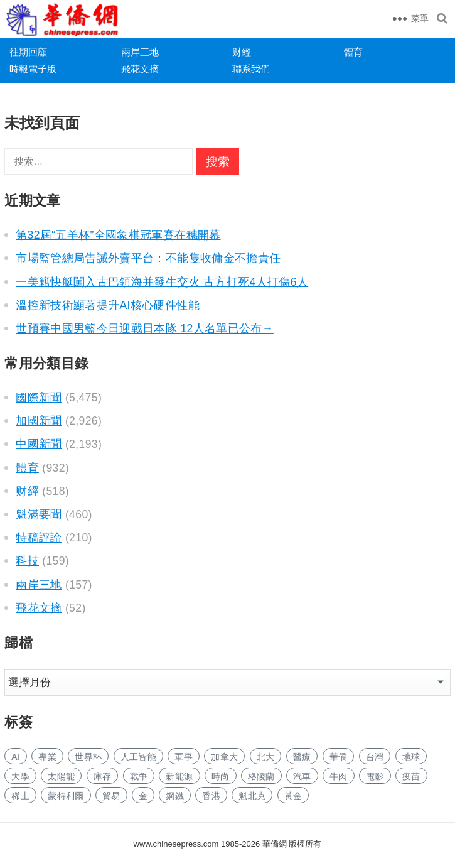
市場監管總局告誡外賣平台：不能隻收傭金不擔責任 (148, 258)
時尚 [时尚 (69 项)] (221, 776)
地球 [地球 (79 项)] (411, 757)
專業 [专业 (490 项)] (47, 757)
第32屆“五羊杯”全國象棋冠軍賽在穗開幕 (118, 235)
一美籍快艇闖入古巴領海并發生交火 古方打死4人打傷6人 (162, 282)
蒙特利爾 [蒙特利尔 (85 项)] (66, 796)
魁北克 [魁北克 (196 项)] (252, 796)
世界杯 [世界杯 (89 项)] (88, 757)
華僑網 (273, 844)
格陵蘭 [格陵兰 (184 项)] (261, 776)
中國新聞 (39, 444)
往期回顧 (28, 52)
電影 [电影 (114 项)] (375, 776)
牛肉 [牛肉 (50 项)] (339, 776)
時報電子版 (33, 69)
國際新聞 (39, 398)
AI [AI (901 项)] (16, 757)
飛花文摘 (140, 69)
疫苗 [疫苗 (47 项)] (411, 776)
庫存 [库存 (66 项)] (103, 776)
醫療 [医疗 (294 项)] (302, 757)
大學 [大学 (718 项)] (20, 776)
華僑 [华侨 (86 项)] (339, 757)
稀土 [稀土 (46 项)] (20, 796)
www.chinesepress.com (176, 844)
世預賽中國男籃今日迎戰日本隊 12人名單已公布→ (145, 328)
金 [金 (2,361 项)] (143, 796)
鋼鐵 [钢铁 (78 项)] (175, 796)
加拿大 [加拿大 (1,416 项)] (224, 757)
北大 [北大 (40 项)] (266, 757)
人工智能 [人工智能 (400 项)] (138, 757)
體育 (353, 52)
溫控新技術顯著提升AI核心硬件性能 (108, 305)
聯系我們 (251, 69)
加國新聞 (39, 421)
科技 (27, 561)
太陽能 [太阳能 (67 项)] (61, 776)
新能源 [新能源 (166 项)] (179, 776)
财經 (242, 52)
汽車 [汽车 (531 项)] (302, 776)
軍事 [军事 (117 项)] (184, 757)
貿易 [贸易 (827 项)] (111, 796)
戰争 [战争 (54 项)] (139, 776)
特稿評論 (39, 538)
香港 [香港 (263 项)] (211, 796)
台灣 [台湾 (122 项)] (375, 757)
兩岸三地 (140, 52)
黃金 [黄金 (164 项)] (293, 796)
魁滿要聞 (39, 514)
